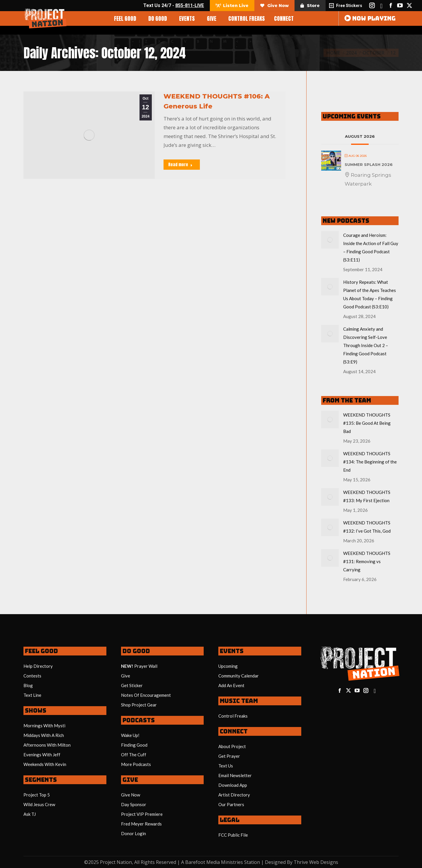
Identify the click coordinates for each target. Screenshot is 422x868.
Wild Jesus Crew (39, 804)
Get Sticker (132, 685)
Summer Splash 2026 (369, 164)
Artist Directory (234, 795)
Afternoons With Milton (47, 745)
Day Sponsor (134, 804)
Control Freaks (233, 716)
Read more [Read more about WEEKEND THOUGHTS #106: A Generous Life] (180, 165)
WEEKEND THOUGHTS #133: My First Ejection (367, 496)
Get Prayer (229, 756)
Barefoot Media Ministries (214, 862)
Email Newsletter (235, 775)
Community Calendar (239, 676)
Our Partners (231, 804)
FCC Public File (233, 835)
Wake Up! (130, 735)
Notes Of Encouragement (146, 695)
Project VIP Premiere (142, 814)
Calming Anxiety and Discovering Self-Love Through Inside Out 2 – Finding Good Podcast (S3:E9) (366, 345)
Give (126, 676)
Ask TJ (30, 814)
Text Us (226, 766)
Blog (28, 685)
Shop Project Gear (139, 705)
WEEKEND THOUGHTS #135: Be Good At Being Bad (367, 423)
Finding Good (134, 745)
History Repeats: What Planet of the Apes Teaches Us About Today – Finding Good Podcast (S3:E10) (370, 294)
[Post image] (330, 240)
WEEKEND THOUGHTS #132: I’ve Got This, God (367, 527)
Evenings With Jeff (42, 755)
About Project (232, 746)
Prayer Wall (146, 666)
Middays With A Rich (44, 735)
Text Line (32, 695)
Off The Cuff (134, 755)
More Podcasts (136, 764)
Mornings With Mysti (44, 726)
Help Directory (38, 666)
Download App (233, 785)
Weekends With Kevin (45, 764)
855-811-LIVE (190, 5)
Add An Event (231, 685)
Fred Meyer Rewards (141, 824)
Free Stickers (345, 6)
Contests (32, 676)
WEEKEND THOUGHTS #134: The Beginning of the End (370, 462)
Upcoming (228, 666)
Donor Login (133, 833)
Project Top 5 (37, 795)
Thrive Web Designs (316, 862)
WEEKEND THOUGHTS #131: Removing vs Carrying (367, 561)
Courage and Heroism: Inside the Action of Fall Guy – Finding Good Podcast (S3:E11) (371, 247)
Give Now (131, 795)
